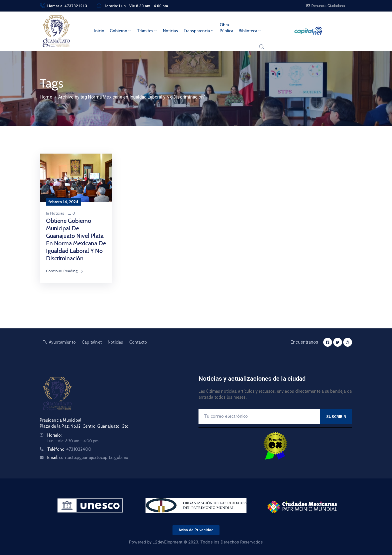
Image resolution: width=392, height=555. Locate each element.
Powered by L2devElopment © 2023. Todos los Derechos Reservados (196, 542)
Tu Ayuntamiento (59, 342)
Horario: (54, 435)
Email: (88, 457)
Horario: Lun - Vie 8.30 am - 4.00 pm (136, 6)
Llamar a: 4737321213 (67, 6)
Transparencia (199, 31)
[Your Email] (259, 416)
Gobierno (121, 31)
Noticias (170, 31)
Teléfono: (69, 449)
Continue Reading (65, 271)
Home (46, 97)
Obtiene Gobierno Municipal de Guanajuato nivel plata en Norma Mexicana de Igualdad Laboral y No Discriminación (76, 239)
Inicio (99, 31)
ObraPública (226, 28)
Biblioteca (250, 31)
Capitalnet (92, 342)
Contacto (138, 342)
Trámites (147, 31)
